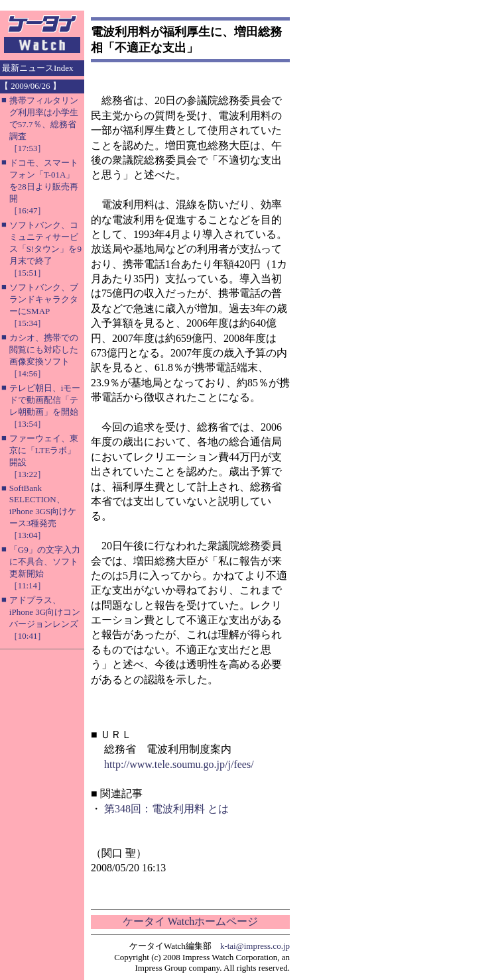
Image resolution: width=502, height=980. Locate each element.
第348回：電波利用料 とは (166, 809)
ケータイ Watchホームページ (190, 921)
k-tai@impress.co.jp (255, 946)
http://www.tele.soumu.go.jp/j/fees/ (179, 764)
